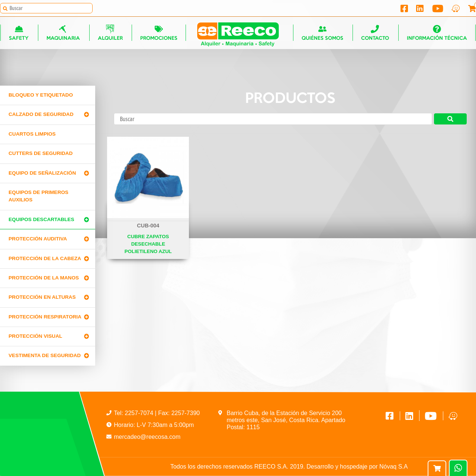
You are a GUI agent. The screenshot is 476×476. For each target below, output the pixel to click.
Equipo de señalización (42, 173)
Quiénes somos (323, 34)
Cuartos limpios (32, 134)
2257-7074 (140, 413)
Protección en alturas (42, 297)
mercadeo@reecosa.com (147, 437)
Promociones (158, 34)
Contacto (375, 34)
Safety (19, 34)
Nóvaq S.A (393, 467)
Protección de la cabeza (45, 258)
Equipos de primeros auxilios (38, 196)
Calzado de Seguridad (41, 114)
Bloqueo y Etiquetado (41, 95)
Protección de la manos (44, 278)
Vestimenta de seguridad (45, 355)
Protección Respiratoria (45, 317)
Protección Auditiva (38, 239)
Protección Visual (35, 336)
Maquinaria (63, 34)
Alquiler (110, 34)
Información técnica (437, 34)
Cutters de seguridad (41, 153)
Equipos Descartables (41, 219)
